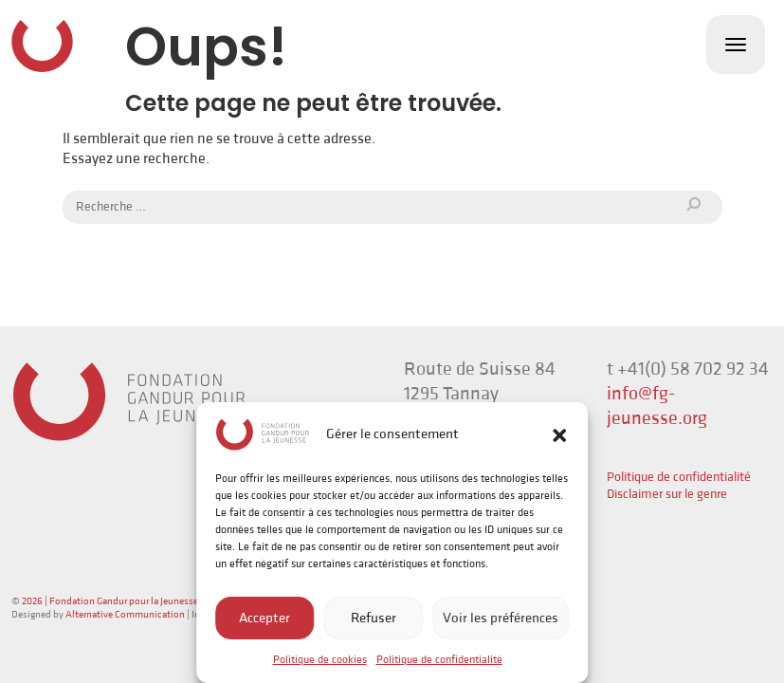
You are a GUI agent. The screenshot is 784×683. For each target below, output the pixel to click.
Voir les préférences (501, 618)
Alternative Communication (125, 615)
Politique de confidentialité (439, 660)
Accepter (264, 618)
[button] (559, 434)
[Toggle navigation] (736, 45)
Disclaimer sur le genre (667, 494)
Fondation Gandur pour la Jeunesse (42, 46)
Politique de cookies (320, 660)
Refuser (374, 618)
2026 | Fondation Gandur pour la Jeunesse (110, 601)
